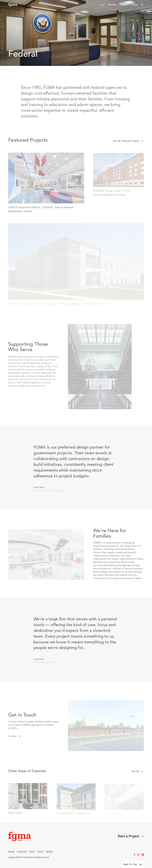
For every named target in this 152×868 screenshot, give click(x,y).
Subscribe (49, 852)
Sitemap (11, 852)
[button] (102, 5)
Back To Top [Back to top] (133, 865)
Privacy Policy (22, 852)
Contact (134, 5)
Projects (123, 5)
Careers (32, 852)
